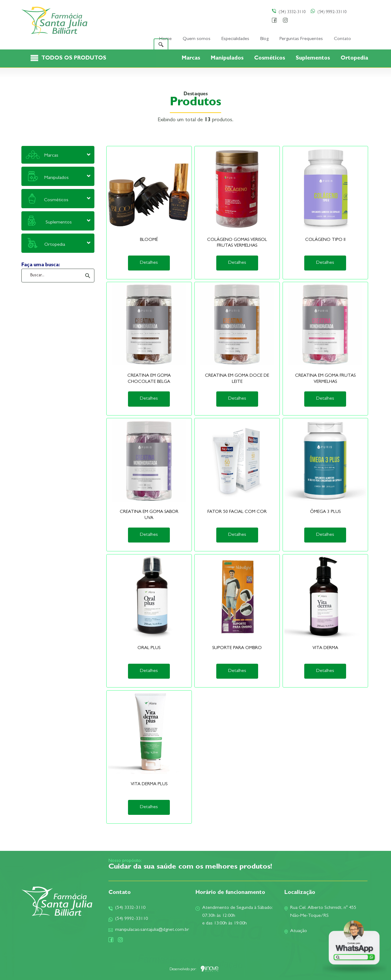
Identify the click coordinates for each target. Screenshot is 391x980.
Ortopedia (354, 59)
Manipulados (228, 59)
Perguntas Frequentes (301, 39)
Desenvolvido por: (194, 970)
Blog (264, 39)
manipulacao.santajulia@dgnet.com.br (149, 930)
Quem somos (197, 39)
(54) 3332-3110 (289, 12)
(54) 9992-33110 (329, 12)
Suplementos (314, 59)
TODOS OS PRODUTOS (74, 59)
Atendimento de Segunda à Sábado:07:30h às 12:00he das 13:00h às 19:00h (234, 916)
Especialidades (235, 39)
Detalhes (149, 263)
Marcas (192, 59)
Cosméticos (270, 59)
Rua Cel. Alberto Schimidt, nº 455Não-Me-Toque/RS (320, 912)
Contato (342, 39)
